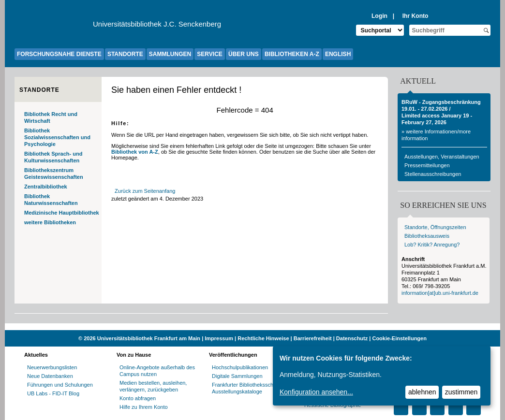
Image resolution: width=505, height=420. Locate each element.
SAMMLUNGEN (170, 54)
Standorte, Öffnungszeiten (435, 227)
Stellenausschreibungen (433, 174)
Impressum (219, 338)
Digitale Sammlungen (237, 376)
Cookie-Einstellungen (399, 338)
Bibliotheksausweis (427, 236)
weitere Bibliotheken (50, 222)
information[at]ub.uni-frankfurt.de (440, 293)
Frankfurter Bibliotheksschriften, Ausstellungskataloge (249, 388)
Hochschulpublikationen (240, 367)
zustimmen (461, 392)
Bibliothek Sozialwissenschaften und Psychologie (57, 137)
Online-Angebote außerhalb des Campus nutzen (157, 371)
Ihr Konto (416, 16)
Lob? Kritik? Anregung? (432, 245)
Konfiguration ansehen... (316, 392)
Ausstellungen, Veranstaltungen (442, 157)
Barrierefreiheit (313, 338)
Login (379, 16)
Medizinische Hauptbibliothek (62, 213)
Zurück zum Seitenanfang (145, 191)
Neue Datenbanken (50, 376)
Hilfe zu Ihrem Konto (144, 407)
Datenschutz (352, 338)
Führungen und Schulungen (60, 385)
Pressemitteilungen (427, 165)
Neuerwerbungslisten (52, 367)
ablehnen (422, 392)
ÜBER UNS (244, 54)
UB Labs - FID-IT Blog (53, 393)
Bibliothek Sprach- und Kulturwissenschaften (53, 157)
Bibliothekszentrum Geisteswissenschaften (54, 174)
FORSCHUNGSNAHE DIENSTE (59, 54)
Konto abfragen (138, 398)
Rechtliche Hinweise (263, 338)
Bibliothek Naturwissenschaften (51, 200)
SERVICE (209, 54)
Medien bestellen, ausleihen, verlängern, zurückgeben (153, 386)
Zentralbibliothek (46, 187)
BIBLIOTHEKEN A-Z (292, 54)
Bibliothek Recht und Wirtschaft (51, 117)
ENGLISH (338, 54)
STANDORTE (125, 54)
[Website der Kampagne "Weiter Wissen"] (252, 327)
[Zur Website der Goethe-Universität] (54, 27)
